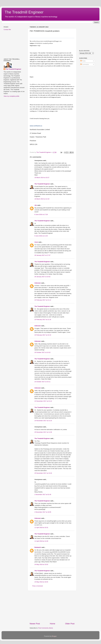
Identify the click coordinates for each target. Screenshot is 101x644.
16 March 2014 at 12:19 (42, 199)
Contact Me (7, 30)
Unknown (38, 283)
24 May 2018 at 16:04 (41, 582)
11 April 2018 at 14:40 (41, 541)
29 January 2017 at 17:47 (42, 255)
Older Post (70, 624)
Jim (36, 205)
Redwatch (38, 547)
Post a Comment (38, 586)
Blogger (54, 636)
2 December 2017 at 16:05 (43, 512)
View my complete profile (11, 96)
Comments (85, 64)
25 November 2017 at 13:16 (43, 473)
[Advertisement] (52, 607)
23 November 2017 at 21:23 (43, 421)
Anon (36, 242)
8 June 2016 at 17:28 (41, 214)
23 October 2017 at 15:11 (42, 382)
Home (52, 624)
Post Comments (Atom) (46, 628)
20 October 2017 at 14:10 (42, 352)
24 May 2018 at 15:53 (41, 564)
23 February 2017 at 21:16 (43, 320)
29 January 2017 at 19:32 (42, 277)
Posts (83, 61)
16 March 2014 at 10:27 (42, 178)
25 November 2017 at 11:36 (43, 432)
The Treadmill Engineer (24, 12)
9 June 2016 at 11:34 (41, 236)
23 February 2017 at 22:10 (43, 335)
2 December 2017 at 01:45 (43, 494)
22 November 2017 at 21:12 (43, 401)
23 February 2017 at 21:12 (43, 300)
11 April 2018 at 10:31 (41, 527)
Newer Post (35, 624)
